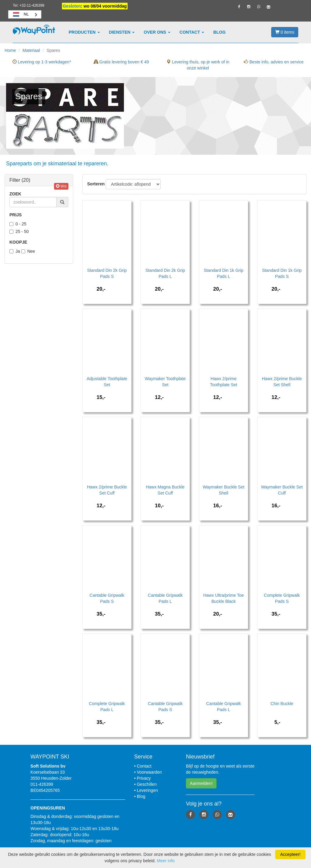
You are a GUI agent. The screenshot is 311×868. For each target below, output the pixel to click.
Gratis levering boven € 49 (121, 62)
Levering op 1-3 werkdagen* (42, 62)
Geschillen (147, 784)
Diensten (122, 32)
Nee (28, 251)
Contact (192, 32)
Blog (219, 32)
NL (20, 14)
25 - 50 (19, 231)
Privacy (144, 778)
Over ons (157, 32)
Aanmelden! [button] (201, 783)
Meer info (166, 861)
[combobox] (25, 14)
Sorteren (96, 184)
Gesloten (72, 6)
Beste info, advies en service (274, 62)
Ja (15, 251)
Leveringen (147, 790)
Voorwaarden (149, 772)
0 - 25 (18, 224)
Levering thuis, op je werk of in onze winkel (198, 65)
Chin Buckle (282, 704)
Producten (84, 32)
